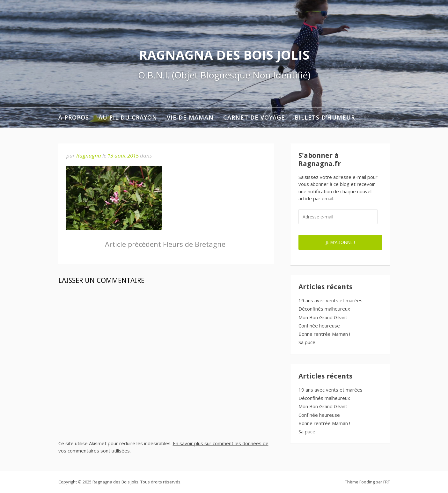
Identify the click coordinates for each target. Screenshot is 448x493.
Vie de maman (190, 117)
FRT (387, 482)
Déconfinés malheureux (324, 309)
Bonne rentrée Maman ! (324, 334)
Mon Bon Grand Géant (323, 317)
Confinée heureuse (319, 326)
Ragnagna (89, 155)
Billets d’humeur (325, 117)
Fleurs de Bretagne (165, 244)
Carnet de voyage (254, 117)
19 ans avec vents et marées (330, 300)
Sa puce (307, 342)
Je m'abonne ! (340, 242)
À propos (74, 117)
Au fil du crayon (128, 117)
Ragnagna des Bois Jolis (224, 55)
